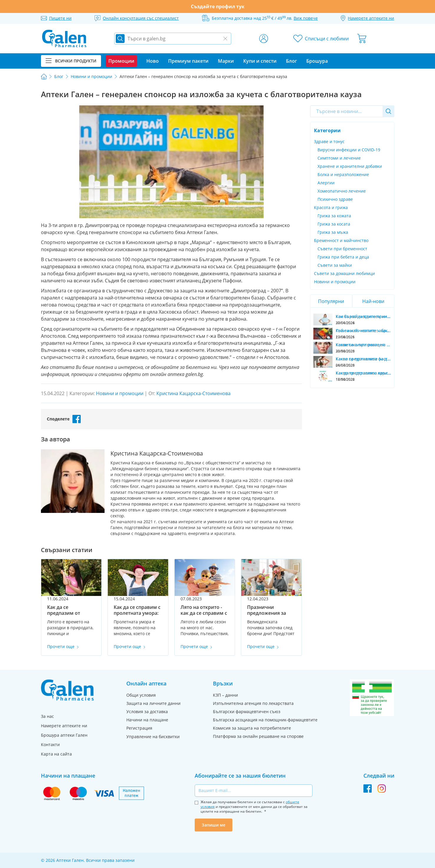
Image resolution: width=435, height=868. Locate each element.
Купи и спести (260, 61)
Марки (226, 61)
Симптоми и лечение (339, 158)
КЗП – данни (225, 695)
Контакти (50, 744)
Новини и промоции (335, 282)
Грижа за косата (334, 224)
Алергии (326, 183)
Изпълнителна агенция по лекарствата (253, 703)
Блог (291, 61)
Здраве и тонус (329, 141)
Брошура (317, 61)
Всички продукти (71, 61)
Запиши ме (214, 825)
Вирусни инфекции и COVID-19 (349, 150)
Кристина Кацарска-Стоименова (193, 393)
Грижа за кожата (334, 216)
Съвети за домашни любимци (344, 273)
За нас (47, 716)
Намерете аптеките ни (64, 726)
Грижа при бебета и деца (343, 257)
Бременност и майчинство (341, 240)
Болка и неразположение (343, 174)
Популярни (331, 301)
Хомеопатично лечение (342, 191)
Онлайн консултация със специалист (141, 18)
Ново (153, 61)
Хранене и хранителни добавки (350, 166)
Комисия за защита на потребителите (252, 728)
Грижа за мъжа (333, 232)
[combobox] (352, 111)
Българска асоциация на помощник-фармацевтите (265, 720)
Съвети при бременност (342, 249)
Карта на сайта (56, 754)
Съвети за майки (335, 265)
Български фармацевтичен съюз (247, 712)
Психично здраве (335, 199)
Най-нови (373, 301)
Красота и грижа (331, 207)
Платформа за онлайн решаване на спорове (258, 736)
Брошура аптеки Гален (64, 735)
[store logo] (64, 39)
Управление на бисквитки (153, 737)
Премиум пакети (188, 61)
